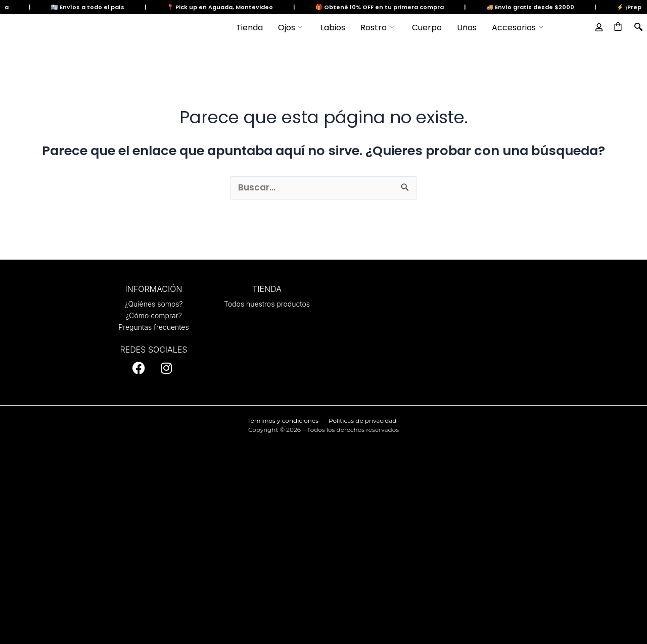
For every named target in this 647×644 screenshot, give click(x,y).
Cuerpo (427, 28)
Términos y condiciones (283, 420)
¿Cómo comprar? (153, 315)
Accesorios (517, 28)
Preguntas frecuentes (153, 327)
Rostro (377, 28)
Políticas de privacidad (362, 420)
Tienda (249, 28)
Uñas (467, 28)
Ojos (290, 28)
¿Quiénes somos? (153, 304)
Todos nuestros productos (267, 304)
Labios (333, 28)
